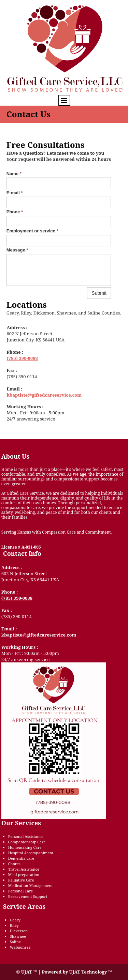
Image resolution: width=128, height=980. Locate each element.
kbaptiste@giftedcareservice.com (44, 395)
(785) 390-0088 (22, 358)
